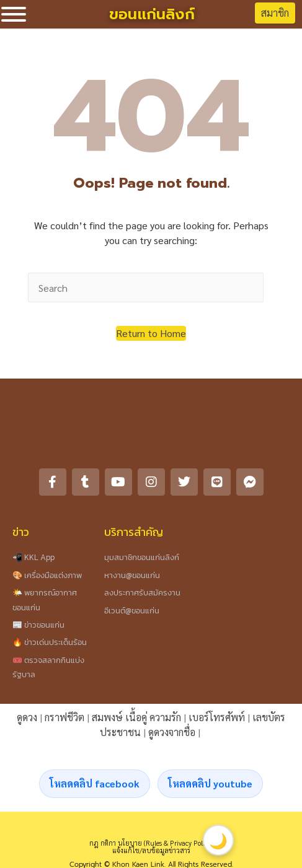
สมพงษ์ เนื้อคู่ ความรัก (136, 717)
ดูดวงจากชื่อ (172, 732)
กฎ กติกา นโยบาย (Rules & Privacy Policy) (151, 843)
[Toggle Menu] (14, 14)
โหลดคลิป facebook (95, 783)
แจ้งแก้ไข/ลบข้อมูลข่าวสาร (151, 850)
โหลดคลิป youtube (210, 783)
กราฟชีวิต (64, 717)
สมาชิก (275, 13)
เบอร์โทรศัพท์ (217, 717)
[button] (151, 333)
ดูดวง (27, 717)
